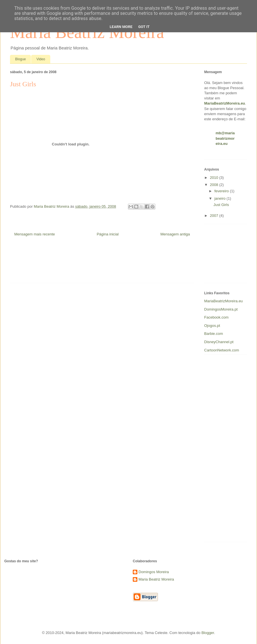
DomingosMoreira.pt (221, 309)
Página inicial (108, 234)
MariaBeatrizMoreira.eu (223, 301)
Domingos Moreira (154, 572)
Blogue (20, 59)
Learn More (121, 27)
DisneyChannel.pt (219, 342)
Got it (144, 27)
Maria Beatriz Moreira (156, 579)
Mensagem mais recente (35, 234)
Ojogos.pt (212, 326)
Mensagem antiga (175, 234)
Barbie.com (214, 334)
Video (41, 59)
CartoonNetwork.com (222, 350)
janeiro (221, 198)
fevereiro (222, 191)
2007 (215, 216)
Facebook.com (216, 317)
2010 (215, 178)
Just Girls (221, 205)
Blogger (208, 633)
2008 (215, 185)
